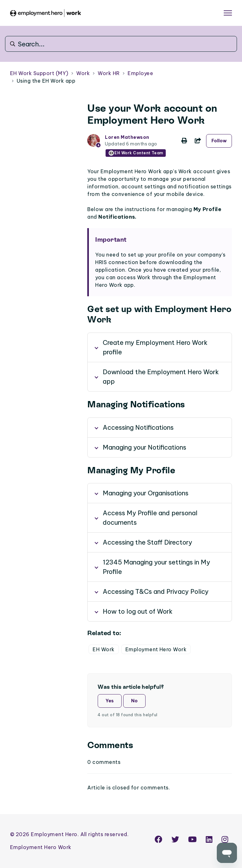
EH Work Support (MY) (39, 73)
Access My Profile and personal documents (150, 518)
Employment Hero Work (156, 649)
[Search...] (121, 44)
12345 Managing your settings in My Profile (156, 567)
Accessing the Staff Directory (147, 542)
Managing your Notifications (144, 447)
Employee (140, 73)
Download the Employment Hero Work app (161, 377)
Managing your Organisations (146, 493)
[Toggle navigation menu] (228, 13)
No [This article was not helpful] (134, 701)
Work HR (109, 73)
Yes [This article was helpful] (110, 701)
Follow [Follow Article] (219, 141)
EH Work (104, 649)
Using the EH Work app (46, 81)
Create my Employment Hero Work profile (155, 347)
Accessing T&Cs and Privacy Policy (156, 591)
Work (83, 73)
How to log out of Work (138, 611)
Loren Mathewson (127, 137)
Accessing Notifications (138, 427)
